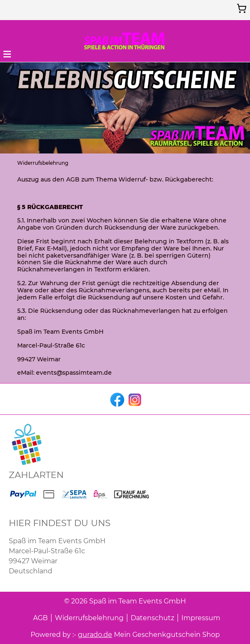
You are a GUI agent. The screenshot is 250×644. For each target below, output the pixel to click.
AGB (40, 618)
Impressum (201, 618)
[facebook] (116, 399)
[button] (7, 54)
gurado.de (95, 635)
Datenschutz (152, 618)
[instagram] (134, 399)
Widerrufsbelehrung (89, 618)
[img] (125, 41)
